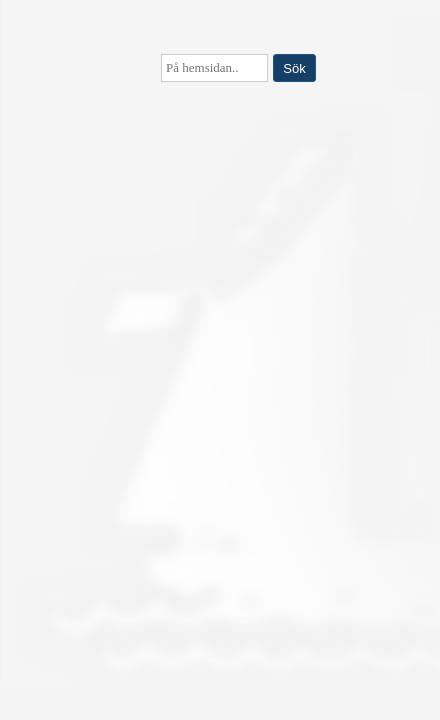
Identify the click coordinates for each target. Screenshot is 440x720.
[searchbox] (214, 68)
